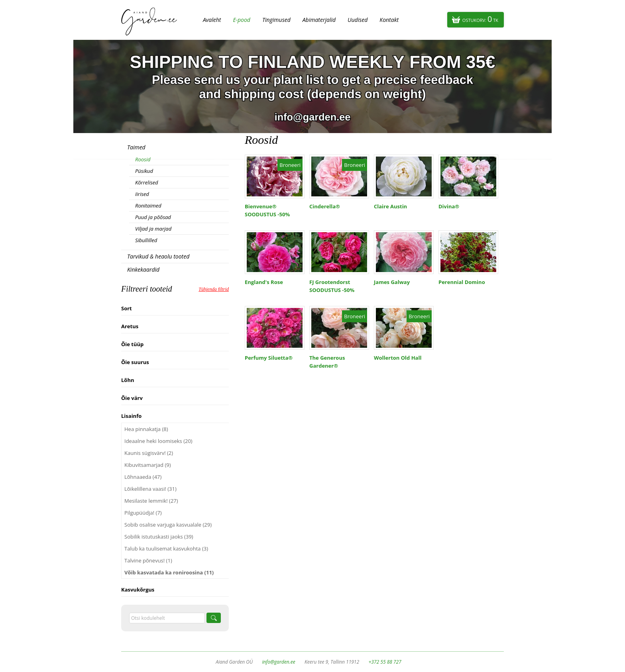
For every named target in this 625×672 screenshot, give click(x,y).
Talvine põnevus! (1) (148, 560)
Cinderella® (325, 206)
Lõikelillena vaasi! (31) (150, 489)
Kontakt (389, 20)
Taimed (136, 147)
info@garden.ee (279, 662)
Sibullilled (146, 240)
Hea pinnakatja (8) (146, 429)
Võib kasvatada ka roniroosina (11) (169, 572)
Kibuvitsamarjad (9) (148, 465)
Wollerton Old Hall (398, 358)
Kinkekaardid (143, 269)
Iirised (142, 194)
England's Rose (264, 282)
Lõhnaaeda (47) (143, 477)
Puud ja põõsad (153, 217)
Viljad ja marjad (153, 229)
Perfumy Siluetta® (269, 358)
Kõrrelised (147, 182)
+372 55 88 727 (385, 662)
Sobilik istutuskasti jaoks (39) (159, 537)
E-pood (242, 20)
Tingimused (276, 20)
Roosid (143, 159)
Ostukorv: (480, 19)
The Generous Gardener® (327, 362)
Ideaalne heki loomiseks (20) (158, 441)
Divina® (449, 206)
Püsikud (144, 171)
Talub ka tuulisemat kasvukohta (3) (166, 549)
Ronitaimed (148, 206)
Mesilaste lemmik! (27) (151, 501)
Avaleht (212, 20)
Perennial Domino (462, 282)
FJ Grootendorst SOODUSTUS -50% (332, 286)
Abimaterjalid (319, 20)
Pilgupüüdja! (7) (143, 513)
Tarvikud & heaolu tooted (158, 256)
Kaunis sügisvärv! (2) (149, 453)
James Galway (392, 282)
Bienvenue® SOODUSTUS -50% (267, 210)
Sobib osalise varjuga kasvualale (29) (168, 525)
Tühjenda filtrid (214, 289)
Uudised (358, 20)
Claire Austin (390, 206)
